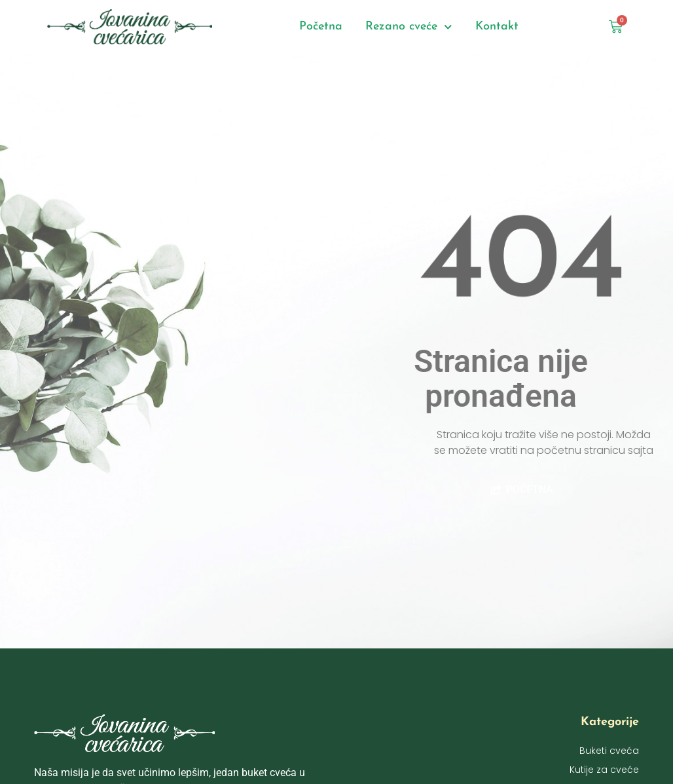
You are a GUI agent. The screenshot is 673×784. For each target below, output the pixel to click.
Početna (321, 27)
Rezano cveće (409, 27)
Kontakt (497, 27)
